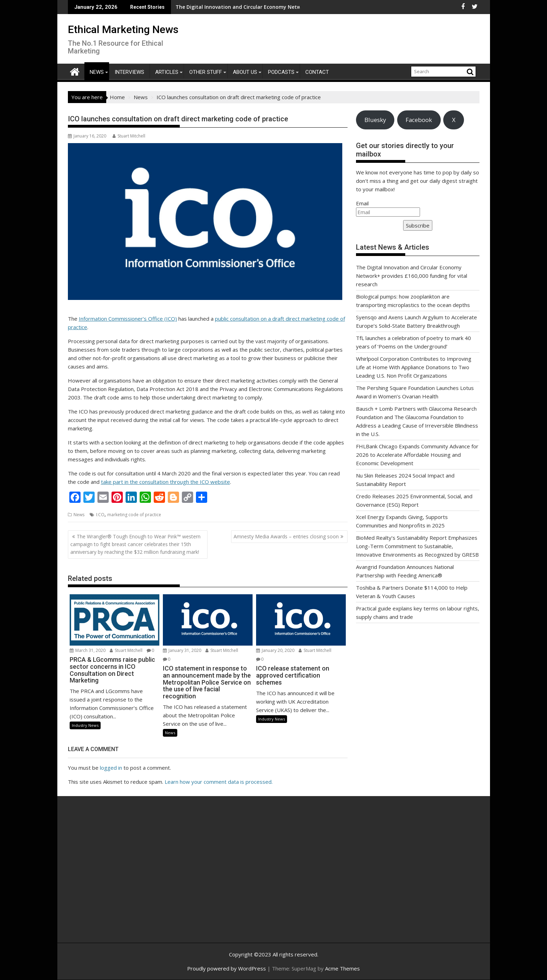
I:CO (100, 515)
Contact (317, 72)
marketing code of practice (134, 515)
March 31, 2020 (88, 650)
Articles (167, 72)
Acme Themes (342, 968)
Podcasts (281, 72)
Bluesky (375, 120)
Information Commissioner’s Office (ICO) (128, 319)
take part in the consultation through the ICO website (166, 482)
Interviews (129, 72)
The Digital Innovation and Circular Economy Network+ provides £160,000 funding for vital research (248, 7)
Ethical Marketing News (123, 29)
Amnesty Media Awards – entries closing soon (286, 536)
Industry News (85, 725)
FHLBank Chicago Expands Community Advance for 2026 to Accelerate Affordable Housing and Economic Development (417, 455)
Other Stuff (206, 72)
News (97, 72)
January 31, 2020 (182, 650)
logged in (111, 768)
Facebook (419, 120)
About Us (245, 72)
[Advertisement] (135, 877)
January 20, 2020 (275, 650)
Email (362, 203)
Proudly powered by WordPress (227, 968)
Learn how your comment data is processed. (219, 782)
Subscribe (418, 225)
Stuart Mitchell (129, 136)
